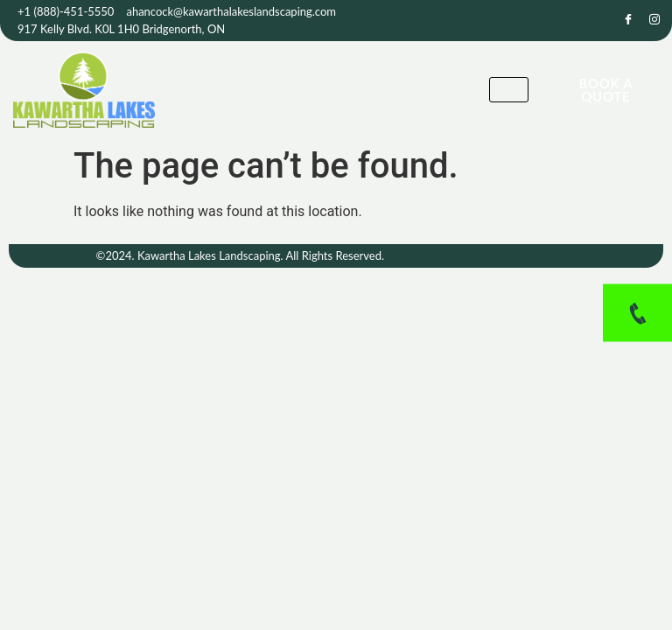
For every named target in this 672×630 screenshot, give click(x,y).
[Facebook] (628, 21)
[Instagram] (654, 21)
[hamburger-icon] (509, 90)
